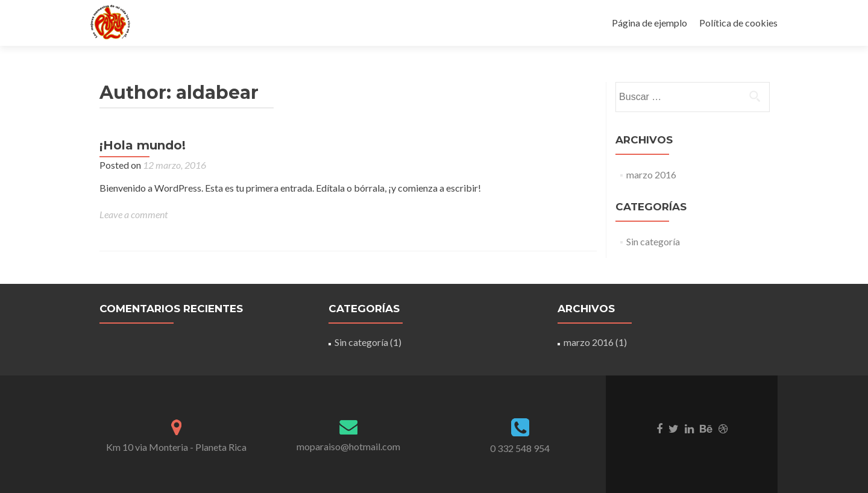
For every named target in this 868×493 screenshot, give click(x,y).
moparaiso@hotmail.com (348, 446)
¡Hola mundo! (143, 145)
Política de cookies (738, 23)
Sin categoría (653, 241)
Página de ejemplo (649, 23)
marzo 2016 (651, 174)
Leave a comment (134, 214)
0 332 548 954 (520, 448)
